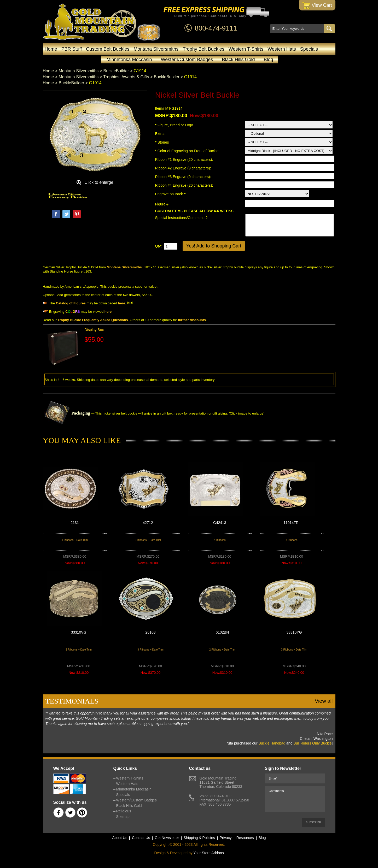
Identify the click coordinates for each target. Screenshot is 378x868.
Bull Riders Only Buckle (312, 743)
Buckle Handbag (272, 743)
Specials (309, 49)
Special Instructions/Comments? (181, 218)
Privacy (226, 838)
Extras (160, 134)
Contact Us (141, 838)
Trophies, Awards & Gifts (126, 77)
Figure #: (163, 204)
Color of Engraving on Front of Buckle (187, 151)
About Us (120, 838)
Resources (245, 838)
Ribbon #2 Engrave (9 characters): (184, 168)
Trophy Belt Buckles (203, 49)
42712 (148, 523)
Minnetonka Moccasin (129, 60)
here (122, 303)
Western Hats (282, 49)
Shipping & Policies (199, 838)
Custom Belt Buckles (108, 49)
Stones (162, 142)
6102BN (222, 632)
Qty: (159, 246)
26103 (151, 632)
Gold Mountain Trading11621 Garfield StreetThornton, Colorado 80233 (221, 782)
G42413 (220, 523)
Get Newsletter (167, 838)
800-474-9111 (216, 28)
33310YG (294, 632)
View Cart (317, 6)
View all (324, 701)
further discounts (192, 320)
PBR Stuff (72, 49)
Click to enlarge (99, 182)
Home (51, 49)
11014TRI (291, 523)
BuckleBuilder (116, 71)
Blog (268, 60)
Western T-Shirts (246, 49)
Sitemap (123, 817)
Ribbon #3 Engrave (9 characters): (184, 177)
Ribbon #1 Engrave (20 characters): (185, 160)
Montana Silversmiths (156, 49)
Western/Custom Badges (187, 60)
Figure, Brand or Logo (174, 125)
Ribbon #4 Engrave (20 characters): (185, 185)
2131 (75, 523)
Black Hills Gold (238, 60)
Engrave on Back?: (171, 194)
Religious (124, 811)
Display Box (94, 330)
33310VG (78, 632)
